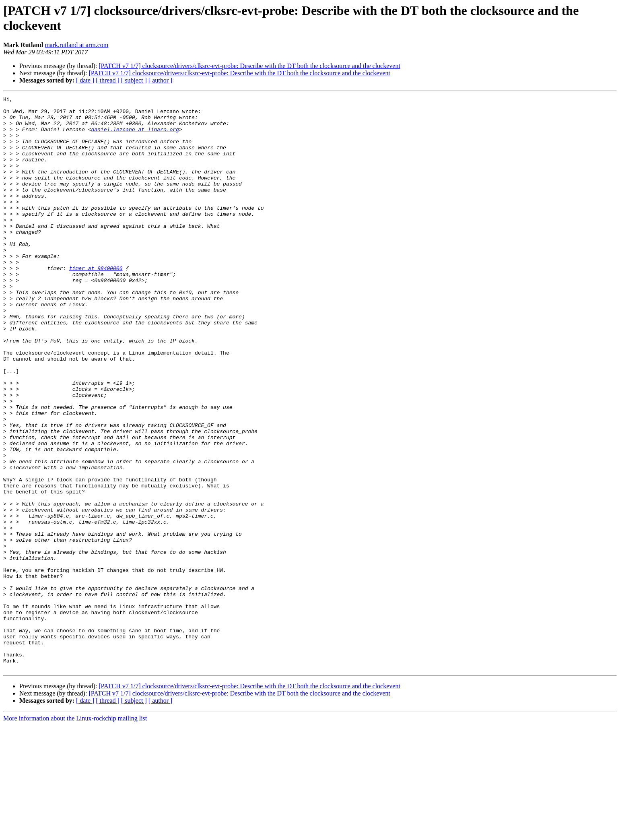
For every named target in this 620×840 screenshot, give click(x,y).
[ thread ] (108, 80)
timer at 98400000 (96, 303)
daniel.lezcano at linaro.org (135, 136)
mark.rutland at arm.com (76, 45)
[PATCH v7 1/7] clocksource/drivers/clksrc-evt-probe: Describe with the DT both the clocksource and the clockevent (249, 66)
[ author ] (161, 80)
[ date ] (85, 80)
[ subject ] (134, 80)
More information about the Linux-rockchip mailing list (75, 833)
